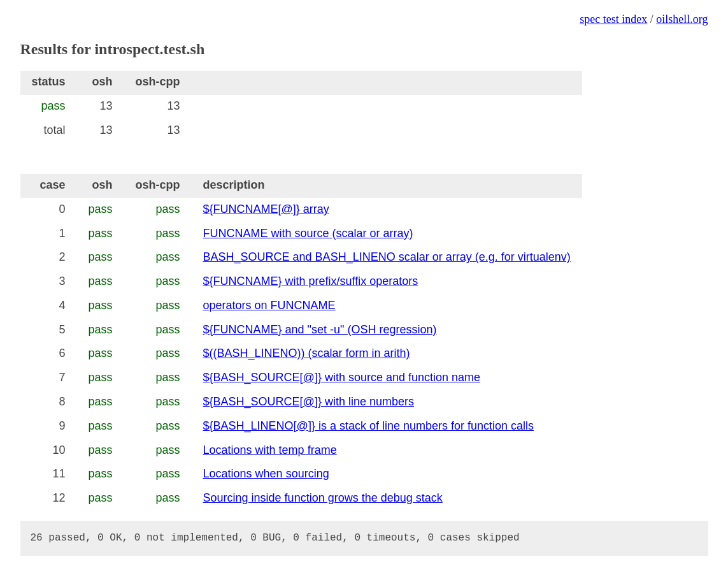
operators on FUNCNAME (269, 305)
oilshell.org (682, 19)
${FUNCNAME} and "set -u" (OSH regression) (320, 330)
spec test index (613, 19)
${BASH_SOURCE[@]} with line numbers (309, 402)
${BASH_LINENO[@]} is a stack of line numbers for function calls (369, 426)
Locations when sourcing (266, 474)
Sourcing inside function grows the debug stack (323, 498)
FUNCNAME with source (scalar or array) (308, 233)
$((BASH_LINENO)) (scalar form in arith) (307, 353)
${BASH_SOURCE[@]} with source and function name (342, 377)
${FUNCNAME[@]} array (266, 209)
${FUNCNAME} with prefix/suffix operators (311, 281)
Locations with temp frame (270, 450)
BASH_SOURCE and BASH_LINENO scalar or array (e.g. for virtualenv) (387, 257)
